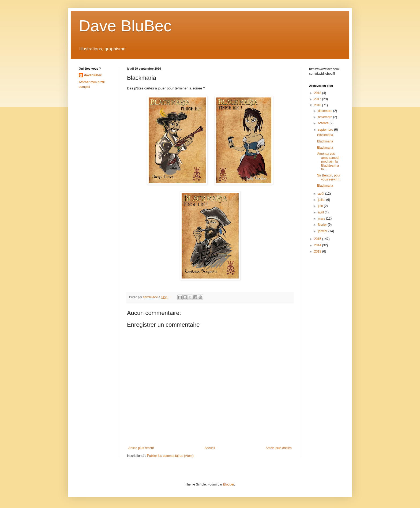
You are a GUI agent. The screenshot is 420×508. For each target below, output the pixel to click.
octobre (324, 123)
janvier (323, 231)
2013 (318, 251)
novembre (326, 117)
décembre (326, 111)
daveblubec (93, 75)
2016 (318, 105)
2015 (318, 239)
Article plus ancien (279, 448)
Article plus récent (141, 448)
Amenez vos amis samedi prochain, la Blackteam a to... (328, 161)
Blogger (229, 484)
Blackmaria (325, 135)
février (323, 225)
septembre (326, 130)
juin (321, 206)
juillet (322, 200)
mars (322, 219)
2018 (318, 93)
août (322, 194)
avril (321, 212)
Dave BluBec (125, 26)
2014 (318, 245)
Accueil (210, 448)
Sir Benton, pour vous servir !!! (329, 177)
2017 (318, 99)
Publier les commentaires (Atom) (170, 456)
